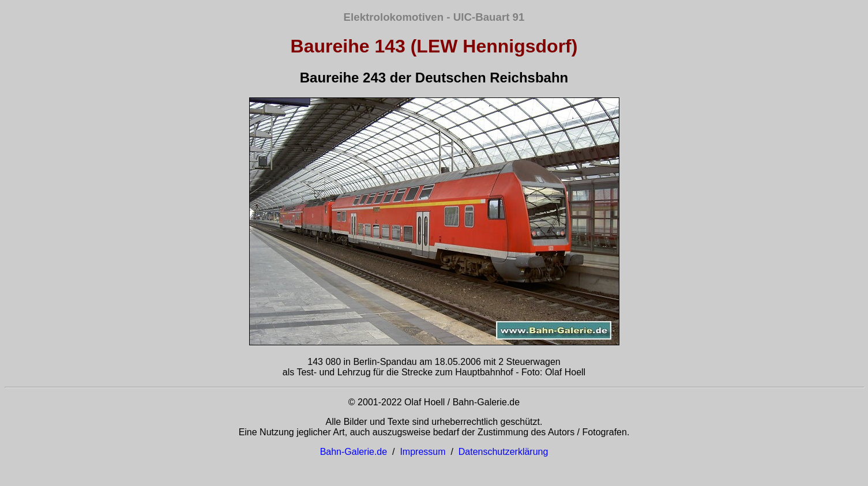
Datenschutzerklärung (503, 452)
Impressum (422, 452)
